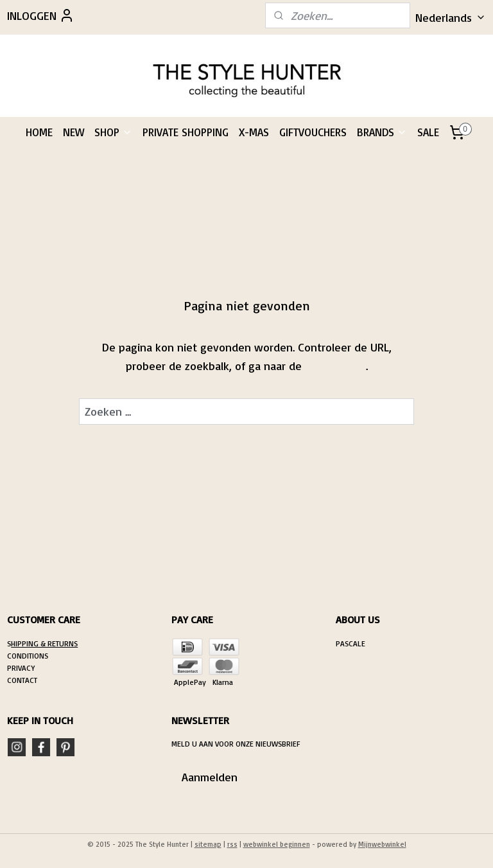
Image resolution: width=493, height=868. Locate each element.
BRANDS (382, 132)
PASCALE (350, 643)
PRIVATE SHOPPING (186, 132)
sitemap (208, 844)
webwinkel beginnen (277, 844)
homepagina (335, 365)
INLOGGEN (41, 15)
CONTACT (22, 680)
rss (232, 844)
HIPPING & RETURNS (44, 643)
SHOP (113, 132)
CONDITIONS (28, 656)
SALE (428, 132)
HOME (39, 132)
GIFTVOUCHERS (313, 132)
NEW (74, 132)
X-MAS (254, 132)
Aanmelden (210, 777)
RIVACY (23, 668)
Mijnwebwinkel (382, 844)
